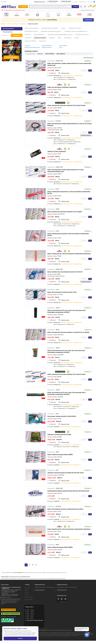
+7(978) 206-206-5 (53, 2)
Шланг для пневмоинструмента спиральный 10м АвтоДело (65, 509)
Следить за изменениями (11, 614)
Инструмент (23, 24)
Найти (75, 7)
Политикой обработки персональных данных (23, 633)
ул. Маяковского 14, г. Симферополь (10, 594)
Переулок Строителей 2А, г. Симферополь (11, 590)
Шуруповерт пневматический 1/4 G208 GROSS (62, 416)
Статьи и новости (28, 597)
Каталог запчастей (13, 24)
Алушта (4, 2)
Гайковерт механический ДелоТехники (59, 435)
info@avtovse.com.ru (39, 2)
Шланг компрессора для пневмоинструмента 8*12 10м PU (65, 272)
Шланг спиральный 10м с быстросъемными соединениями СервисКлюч (69, 254)
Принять (20, 638)
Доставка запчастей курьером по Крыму (13, 10)
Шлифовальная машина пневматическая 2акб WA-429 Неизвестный (68, 491)
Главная (3, 24)
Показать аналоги (86, 135)
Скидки (26, 590)
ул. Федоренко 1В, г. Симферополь (9, 591)
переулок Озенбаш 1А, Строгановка (9, 595)
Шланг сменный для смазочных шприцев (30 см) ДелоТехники (66, 105)
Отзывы (76, 2)
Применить (17, 35)
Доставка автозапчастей (7, 599)
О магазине (27, 588)
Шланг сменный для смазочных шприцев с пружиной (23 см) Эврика (68, 332)
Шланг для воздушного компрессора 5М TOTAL (62, 292)
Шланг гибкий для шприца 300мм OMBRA (60, 455)
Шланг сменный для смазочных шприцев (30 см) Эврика (65, 212)
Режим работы (83, 2)
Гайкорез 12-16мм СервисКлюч (57, 151)
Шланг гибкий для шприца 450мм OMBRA (60, 547)
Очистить (5, 35)
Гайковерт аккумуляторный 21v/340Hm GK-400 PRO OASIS (66, 473)
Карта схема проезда (8, 610)
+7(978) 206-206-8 (66, 2)
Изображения (89, 58)
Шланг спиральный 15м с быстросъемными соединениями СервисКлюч (69, 529)
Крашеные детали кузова (87, 10)
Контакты (90, 2)
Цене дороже (61, 54)
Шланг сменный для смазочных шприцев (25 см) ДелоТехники (66, 374)
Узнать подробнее (11, 57)
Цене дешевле (50, 54)
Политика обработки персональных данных (61, 630)
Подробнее (88, 20)
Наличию (40, 54)
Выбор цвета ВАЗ (29, 600)
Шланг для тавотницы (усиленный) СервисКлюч (62, 87)
